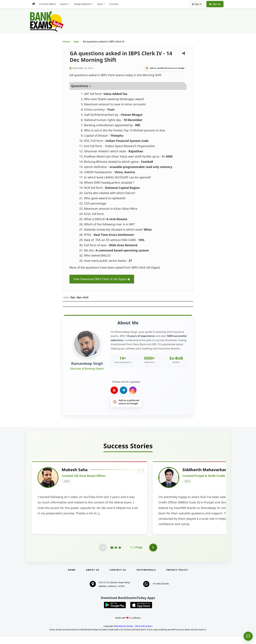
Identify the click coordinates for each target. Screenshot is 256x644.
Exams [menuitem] (64, 4)
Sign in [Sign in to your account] (197, 4)
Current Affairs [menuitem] (48, 4)
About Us (93, 577)
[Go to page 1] (112, 554)
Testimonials (146, 577)
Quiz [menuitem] (100, 4)
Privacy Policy (177, 577)
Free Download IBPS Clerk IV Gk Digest (100, 279)
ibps (77, 41)
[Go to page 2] (116, 555)
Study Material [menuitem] (82, 4)
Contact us (118, 577)
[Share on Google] (165, 68)
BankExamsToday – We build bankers (134, 633)
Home (66, 41)
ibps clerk (83, 297)
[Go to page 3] (120, 555)
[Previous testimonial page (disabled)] (103, 555)
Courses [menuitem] (114, 4)
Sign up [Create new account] (215, 4)
